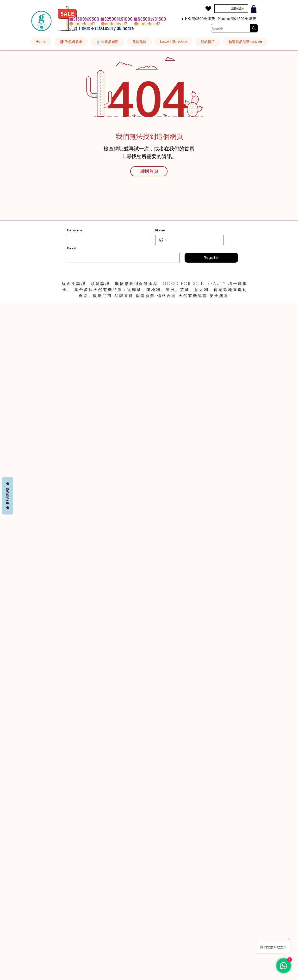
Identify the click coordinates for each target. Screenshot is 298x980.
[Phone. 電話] (194, 240)
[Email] (122, 258)
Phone (160, 230)
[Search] (226, 29)
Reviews (8, 496)
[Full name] (107, 240)
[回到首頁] (149, 171)
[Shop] (254, 9)
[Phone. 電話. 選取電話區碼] (163, 240)
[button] (71, 42)
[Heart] (208, 9)
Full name (75, 230)
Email (71, 248)
